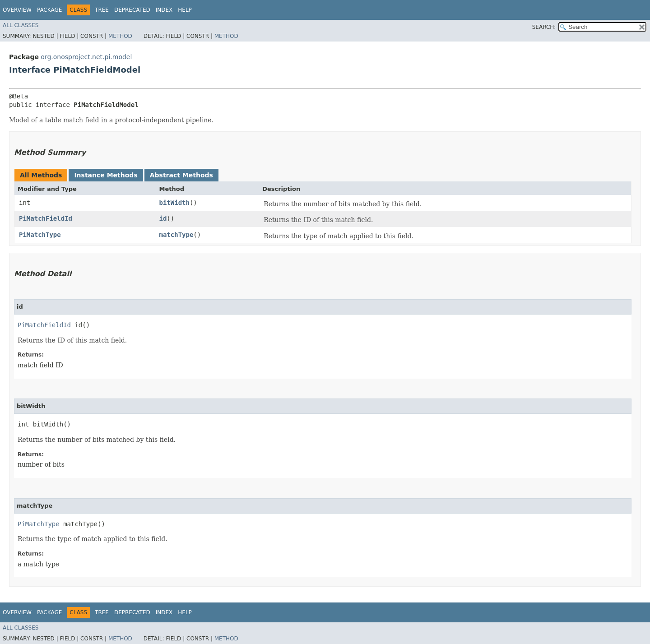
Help (185, 10)
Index (164, 10)
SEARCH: (544, 27)
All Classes (21, 25)
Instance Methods (106, 175)
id (163, 218)
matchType (176, 235)
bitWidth (174, 203)
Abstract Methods (181, 175)
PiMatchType (40, 235)
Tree (102, 10)
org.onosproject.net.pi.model (86, 57)
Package (49, 10)
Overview (17, 10)
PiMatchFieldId (46, 218)
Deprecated (132, 10)
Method (120, 36)
